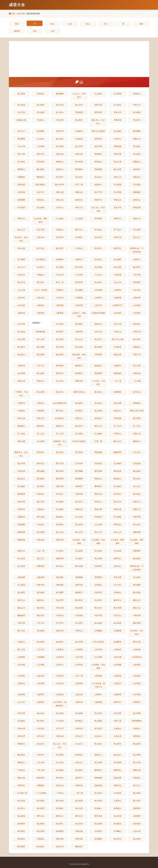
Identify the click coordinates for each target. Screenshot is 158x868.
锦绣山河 (137, 219)
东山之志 (137, 486)
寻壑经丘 (21, 785)
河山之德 (79, 517)
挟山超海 (41, 373)
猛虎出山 (21, 600)
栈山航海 (41, 824)
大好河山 (117, 139)
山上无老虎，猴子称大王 (98, 685)
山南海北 (41, 305)
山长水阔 (79, 657)
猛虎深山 (41, 600)
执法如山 (98, 403)
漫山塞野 (21, 592)
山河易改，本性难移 (98, 666)
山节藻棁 (21, 676)
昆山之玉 (41, 558)
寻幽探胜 (41, 785)
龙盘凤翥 (41, 577)
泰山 (52, 24)
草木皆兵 (137, 120)
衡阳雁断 (21, 200)
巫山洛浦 (98, 762)
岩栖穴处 (117, 785)
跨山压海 (21, 558)
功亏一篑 (79, 185)
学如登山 (137, 778)
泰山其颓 (41, 347)
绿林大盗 (41, 585)
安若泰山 (98, 418)
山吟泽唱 (137, 694)
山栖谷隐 (60, 305)
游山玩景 (79, 808)
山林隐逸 (98, 676)
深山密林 (79, 713)
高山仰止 (98, 177)
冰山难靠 (137, 112)
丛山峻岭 (117, 463)
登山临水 (137, 146)
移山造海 (98, 801)
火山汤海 (98, 524)
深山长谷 (41, 713)
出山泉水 (41, 139)
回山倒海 (41, 208)
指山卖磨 (41, 831)
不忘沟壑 (60, 120)
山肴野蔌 (60, 313)
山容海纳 (79, 683)
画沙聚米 (60, 524)
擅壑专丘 (117, 702)
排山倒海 (98, 267)
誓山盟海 (98, 721)
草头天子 (21, 131)
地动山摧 (60, 486)
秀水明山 (60, 778)
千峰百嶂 (137, 615)
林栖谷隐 (41, 566)
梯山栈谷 (21, 755)
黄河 (17, 24)
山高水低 (41, 298)
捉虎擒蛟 (98, 839)
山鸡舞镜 (79, 298)
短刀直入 (60, 494)
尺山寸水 (137, 452)
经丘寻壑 (41, 230)
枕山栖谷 (79, 403)
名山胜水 (98, 600)
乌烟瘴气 (117, 366)
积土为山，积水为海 (98, 209)
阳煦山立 (41, 381)
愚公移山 (98, 392)
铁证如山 (21, 355)
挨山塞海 (21, 94)
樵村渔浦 (137, 623)
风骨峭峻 (98, 169)
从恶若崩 (21, 471)
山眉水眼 (117, 676)
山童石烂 (117, 683)
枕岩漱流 (137, 824)
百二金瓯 (21, 434)
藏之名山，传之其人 (98, 122)
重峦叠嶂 (137, 131)
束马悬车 (60, 332)
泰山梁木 (21, 347)
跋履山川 (60, 426)
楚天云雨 (60, 463)
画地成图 (21, 524)
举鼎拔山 (60, 230)
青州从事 (79, 282)
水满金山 (117, 728)
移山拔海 (137, 793)
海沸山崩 (79, 509)
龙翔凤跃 (98, 577)
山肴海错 (21, 694)
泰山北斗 (98, 339)
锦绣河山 (117, 219)
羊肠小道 (21, 381)
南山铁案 (79, 608)
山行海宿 (137, 683)
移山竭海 (41, 801)
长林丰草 (60, 131)
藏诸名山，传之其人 (21, 454)
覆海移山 (41, 177)
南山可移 (79, 267)
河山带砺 (117, 192)
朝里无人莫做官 (98, 131)
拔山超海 (21, 105)
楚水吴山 (41, 463)
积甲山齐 (79, 208)
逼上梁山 (60, 112)
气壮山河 (60, 275)
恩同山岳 (98, 494)
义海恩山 (117, 801)
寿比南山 (137, 324)
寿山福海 (21, 332)
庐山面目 (137, 577)
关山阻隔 (117, 185)
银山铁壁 (41, 808)
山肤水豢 (117, 657)
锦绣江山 (21, 551)
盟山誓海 (137, 592)
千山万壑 (79, 275)
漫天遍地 (41, 592)
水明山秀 (21, 736)
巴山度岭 (79, 434)
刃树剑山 (79, 631)
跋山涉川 (79, 426)
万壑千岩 (137, 355)
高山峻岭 (60, 502)
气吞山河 (21, 275)
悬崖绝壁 (117, 778)
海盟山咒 (137, 509)
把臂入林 (98, 105)
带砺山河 (137, 139)
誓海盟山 (79, 721)
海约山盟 (41, 517)
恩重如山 (137, 162)
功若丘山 (98, 502)
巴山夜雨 (117, 94)
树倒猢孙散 (41, 332)
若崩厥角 (117, 642)
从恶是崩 (79, 139)
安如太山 (79, 418)
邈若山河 (137, 600)
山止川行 (21, 702)
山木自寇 (21, 305)
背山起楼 (41, 112)
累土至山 (41, 248)
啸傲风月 (98, 770)
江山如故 (60, 219)
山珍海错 (117, 313)
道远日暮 (98, 146)
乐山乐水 (60, 381)
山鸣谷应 (137, 676)
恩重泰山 (21, 169)
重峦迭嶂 (60, 471)
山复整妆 (60, 649)
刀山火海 (21, 146)
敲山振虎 (98, 623)
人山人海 (21, 290)
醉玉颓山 (41, 847)
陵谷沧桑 (79, 566)
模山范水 (41, 608)
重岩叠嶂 (79, 479)
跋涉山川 (98, 426)
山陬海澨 (98, 702)
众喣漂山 (98, 831)
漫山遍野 (117, 259)
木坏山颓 (60, 608)
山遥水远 (79, 694)
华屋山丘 (117, 200)
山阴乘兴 (98, 694)
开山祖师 (137, 230)
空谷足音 (98, 237)
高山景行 (60, 177)
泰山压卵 (79, 347)
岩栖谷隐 (98, 785)
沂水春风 (117, 793)
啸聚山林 (137, 770)
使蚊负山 (98, 324)
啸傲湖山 (117, 770)
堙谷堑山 (21, 808)
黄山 (88, 24)
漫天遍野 (60, 592)
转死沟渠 (79, 839)
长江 (106, 24)
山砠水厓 (41, 676)
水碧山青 (21, 728)
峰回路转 (79, 169)
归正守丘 (41, 192)
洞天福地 (41, 162)
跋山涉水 (79, 105)
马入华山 (117, 585)
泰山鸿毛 (137, 339)
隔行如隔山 (41, 185)
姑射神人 (98, 185)
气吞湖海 (79, 615)
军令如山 (98, 230)
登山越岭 (21, 486)
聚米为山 (79, 230)
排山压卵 (117, 267)
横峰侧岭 (137, 192)
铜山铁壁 (60, 355)
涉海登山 (137, 702)
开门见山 (117, 230)
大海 (52, 31)
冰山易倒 (41, 441)
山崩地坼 (117, 649)
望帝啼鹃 (60, 366)
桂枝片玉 (137, 502)
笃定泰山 (41, 494)
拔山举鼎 (137, 418)
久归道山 (60, 551)
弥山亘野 (60, 600)
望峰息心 (21, 762)
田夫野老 (60, 755)
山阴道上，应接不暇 (79, 315)
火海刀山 (60, 208)
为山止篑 (41, 762)
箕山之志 (117, 532)
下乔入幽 (41, 770)
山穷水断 (41, 683)
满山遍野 (137, 585)
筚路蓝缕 (79, 112)
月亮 (35, 31)
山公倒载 (41, 665)
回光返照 (21, 208)
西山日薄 (137, 762)
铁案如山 (137, 347)
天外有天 (41, 755)
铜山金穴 (117, 755)
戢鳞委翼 (21, 540)
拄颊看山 (41, 839)
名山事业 (60, 267)
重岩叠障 (21, 139)
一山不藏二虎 (21, 793)
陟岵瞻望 (60, 831)
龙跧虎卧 (60, 577)
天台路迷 (117, 347)
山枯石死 (60, 676)
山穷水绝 (60, 683)
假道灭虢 (60, 540)
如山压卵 (79, 642)
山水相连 (137, 305)
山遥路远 (60, 694)
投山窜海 (137, 755)
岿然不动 (117, 237)
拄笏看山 (79, 411)
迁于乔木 (60, 623)
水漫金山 (137, 728)
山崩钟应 (117, 290)
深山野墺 (137, 713)
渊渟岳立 (79, 816)
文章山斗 (79, 762)
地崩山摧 (60, 154)
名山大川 (21, 267)
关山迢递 (137, 185)
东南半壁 (117, 154)
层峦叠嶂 (41, 131)
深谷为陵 (21, 713)
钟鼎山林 (79, 831)
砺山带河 (60, 248)
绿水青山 (98, 259)
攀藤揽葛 (21, 615)
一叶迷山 (60, 793)
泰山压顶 (60, 347)
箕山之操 (60, 532)
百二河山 (137, 426)
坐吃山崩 (21, 418)
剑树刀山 (21, 219)
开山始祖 (117, 551)
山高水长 (21, 298)
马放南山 (98, 585)
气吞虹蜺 (60, 615)
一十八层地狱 (41, 793)
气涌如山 (41, 275)
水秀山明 (137, 332)
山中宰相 (21, 324)
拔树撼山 (21, 426)
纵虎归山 (117, 411)
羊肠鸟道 (137, 373)
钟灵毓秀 (41, 411)
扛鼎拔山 (41, 509)
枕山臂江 (60, 824)
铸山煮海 (98, 411)
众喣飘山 (117, 831)
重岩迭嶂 (117, 471)
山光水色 (60, 298)
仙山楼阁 (60, 770)
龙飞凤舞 (21, 259)
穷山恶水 (98, 282)
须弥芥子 (79, 778)
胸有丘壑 (21, 778)
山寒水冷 (60, 665)
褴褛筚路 (60, 558)
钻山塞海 (137, 839)
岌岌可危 (117, 208)
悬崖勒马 (79, 373)
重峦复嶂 (98, 471)
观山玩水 (117, 502)
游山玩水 (60, 392)
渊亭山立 (41, 816)
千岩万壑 (137, 275)
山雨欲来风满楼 (98, 313)
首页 (12, 14)
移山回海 (21, 801)
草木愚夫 (41, 452)
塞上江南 (21, 649)
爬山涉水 (98, 608)
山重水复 (79, 702)
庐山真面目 (41, 259)
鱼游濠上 (98, 808)
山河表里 (79, 665)
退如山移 (117, 355)
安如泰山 (41, 94)
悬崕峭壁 (98, 778)
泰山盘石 (98, 744)
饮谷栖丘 (60, 808)
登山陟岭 (41, 486)
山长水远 (137, 290)
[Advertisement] (79, 59)
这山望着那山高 (60, 403)
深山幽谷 (21, 721)
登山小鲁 (21, 154)
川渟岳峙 (79, 463)
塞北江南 (137, 642)
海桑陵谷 (21, 517)
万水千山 (41, 366)
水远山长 (98, 736)
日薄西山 (60, 290)
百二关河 (117, 426)
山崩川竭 (98, 649)
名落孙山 (137, 259)
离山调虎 (98, 558)
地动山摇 (79, 154)
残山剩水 (79, 120)
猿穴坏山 (137, 392)
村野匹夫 (98, 139)
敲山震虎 (117, 623)
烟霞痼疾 (117, 373)
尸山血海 (60, 721)
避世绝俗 (98, 112)
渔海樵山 (117, 808)
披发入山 (137, 608)
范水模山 (117, 494)
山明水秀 (137, 298)
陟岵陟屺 (137, 403)
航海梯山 (60, 517)
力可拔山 (79, 248)
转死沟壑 (60, 839)
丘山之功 (117, 282)
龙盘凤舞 (21, 577)
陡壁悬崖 (21, 494)
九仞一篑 (41, 551)
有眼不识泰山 (79, 392)
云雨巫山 (41, 403)
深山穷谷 (98, 713)
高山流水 (79, 177)
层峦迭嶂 (79, 452)
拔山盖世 (41, 105)
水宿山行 (79, 736)
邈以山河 (21, 608)
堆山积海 (79, 162)
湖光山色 (60, 200)
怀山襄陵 (117, 517)
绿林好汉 (79, 259)
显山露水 (79, 770)
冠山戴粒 (60, 509)
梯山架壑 (137, 744)
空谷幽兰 (79, 237)
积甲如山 (117, 524)
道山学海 (79, 146)
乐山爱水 (79, 558)
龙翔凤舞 (79, 577)
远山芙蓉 (117, 816)
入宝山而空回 (98, 642)
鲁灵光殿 (117, 577)
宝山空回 (21, 112)
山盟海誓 (117, 298)
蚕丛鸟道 (60, 452)
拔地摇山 (137, 94)
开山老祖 (98, 551)
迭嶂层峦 (79, 486)
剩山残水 (41, 721)
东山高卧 (137, 154)
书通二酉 (117, 721)
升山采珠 (60, 324)
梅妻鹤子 (79, 592)
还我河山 (137, 200)
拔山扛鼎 (60, 105)
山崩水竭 (60, 657)
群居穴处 (60, 631)
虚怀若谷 (60, 373)
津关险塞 (98, 219)
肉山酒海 (41, 642)
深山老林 (60, 713)
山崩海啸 (41, 657)
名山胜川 (41, 267)
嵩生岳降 (21, 339)
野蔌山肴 (79, 381)
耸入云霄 (41, 339)
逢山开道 (41, 502)
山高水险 (21, 665)
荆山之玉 (21, 230)
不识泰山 (41, 120)
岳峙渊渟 (21, 824)
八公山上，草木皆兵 (79, 95)
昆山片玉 (137, 237)
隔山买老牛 (60, 185)
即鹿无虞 (137, 208)
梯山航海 (98, 347)
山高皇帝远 (137, 657)
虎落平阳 (137, 517)
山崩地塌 (137, 649)
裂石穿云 (98, 248)
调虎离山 (98, 154)
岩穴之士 (137, 785)
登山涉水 (137, 479)
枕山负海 (79, 824)
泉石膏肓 (137, 282)
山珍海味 (137, 313)
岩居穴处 (60, 785)
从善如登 (98, 463)
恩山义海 (117, 162)
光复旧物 (21, 192)
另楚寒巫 (98, 566)
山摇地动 (41, 313)
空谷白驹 (41, 237)
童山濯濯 (41, 355)
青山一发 (60, 282)
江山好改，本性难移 (79, 542)
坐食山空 (60, 847)
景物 (141, 24)
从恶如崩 (137, 463)
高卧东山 (137, 177)
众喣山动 (137, 831)
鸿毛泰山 (41, 200)
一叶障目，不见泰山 (21, 394)
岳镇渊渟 (137, 816)
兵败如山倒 (21, 120)
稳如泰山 (98, 366)
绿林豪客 (60, 259)
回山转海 (79, 524)
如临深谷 (60, 642)
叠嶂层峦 (98, 486)
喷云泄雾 (117, 608)
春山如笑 (60, 139)
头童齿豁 (98, 355)
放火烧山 (137, 494)
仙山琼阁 (21, 373)
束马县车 (98, 728)
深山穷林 (117, 713)
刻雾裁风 (137, 551)
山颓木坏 (21, 313)
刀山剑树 (41, 146)
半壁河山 (117, 434)
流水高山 (117, 566)
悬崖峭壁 (98, 373)
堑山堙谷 (79, 623)
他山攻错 (60, 339)
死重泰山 (21, 744)
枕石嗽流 (117, 824)
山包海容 (79, 649)
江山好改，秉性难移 (41, 220)
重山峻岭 (41, 479)
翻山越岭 (41, 169)
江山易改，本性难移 (98, 542)
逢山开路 (117, 169)
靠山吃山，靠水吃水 (21, 239)
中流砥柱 (21, 411)
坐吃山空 (41, 418)
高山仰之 (79, 502)
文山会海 (60, 762)
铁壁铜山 (79, 755)
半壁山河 (137, 434)
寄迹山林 (41, 540)
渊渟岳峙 (98, 816)
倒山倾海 (60, 146)
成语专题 (21, 14)
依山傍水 (98, 793)
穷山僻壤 (41, 631)
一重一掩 (79, 793)
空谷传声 (60, 237)
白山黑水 (117, 105)
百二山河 (60, 434)
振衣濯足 (21, 831)
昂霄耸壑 (117, 418)
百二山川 (41, 434)
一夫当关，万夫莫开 (98, 383)
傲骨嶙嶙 (60, 94)
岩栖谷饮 (79, 785)
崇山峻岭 (117, 131)
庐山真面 (21, 585)
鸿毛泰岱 (98, 517)
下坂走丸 (21, 770)
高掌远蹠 (21, 185)
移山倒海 (41, 392)
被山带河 (137, 267)
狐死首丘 (79, 200)
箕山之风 (79, 532)
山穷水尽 (98, 305)
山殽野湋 (41, 694)
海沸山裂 (98, 509)
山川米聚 (98, 657)
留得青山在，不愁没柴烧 (137, 250)
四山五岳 (41, 744)
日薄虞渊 (117, 631)
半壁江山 (137, 105)
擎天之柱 (21, 631)
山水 (70, 24)
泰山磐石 (117, 744)
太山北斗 (79, 744)
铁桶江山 (98, 755)
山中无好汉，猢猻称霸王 (60, 704)
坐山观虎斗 (60, 418)
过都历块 (21, 509)
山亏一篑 (79, 676)
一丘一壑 (117, 381)
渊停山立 (60, 816)
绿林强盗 (60, 585)
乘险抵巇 (98, 452)
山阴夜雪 (117, 694)
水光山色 (41, 728)
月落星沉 (21, 403)
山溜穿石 (98, 298)
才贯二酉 (98, 441)
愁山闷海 (21, 463)
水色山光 (117, 332)
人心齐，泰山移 (41, 290)
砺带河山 (117, 558)
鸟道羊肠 (79, 494)
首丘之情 (117, 324)
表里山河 (117, 112)
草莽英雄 (117, 120)
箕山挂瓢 (41, 532)
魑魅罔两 (117, 452)
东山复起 (117, 486)
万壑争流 (21, 366)
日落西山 (21, 642)
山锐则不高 (117, 305)
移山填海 (79, 801)
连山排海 (21, 566)
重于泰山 (60, 411)
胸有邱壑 (41, 778)
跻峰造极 (21, 532)
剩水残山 (79, 324)
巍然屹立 (79, 366)
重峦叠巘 (79, 471)
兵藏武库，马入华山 (60, 443)
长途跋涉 (79, 131)
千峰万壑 (21, 623)
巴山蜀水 (98, 94)
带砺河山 (98, 479)
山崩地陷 (21, 657)
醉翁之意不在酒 (137, 411)
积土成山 (137, 524)
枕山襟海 (98, 824)
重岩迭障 (60, 479)
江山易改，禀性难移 (137, 542)
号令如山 (41, 524)
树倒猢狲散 (137, 721)
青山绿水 (41, 282)
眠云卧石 (79, 600)
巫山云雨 (137, 366)
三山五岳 (41, 649)
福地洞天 (137, 169)
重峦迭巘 (41, 471)
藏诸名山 (137, 441)
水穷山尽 (41, 736)
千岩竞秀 (117, 275)
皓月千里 (98, 192)
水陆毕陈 (79, 332)
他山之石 (79, 339)
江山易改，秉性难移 (117, 542)
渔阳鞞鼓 (137, 808)
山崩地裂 (98, 290)
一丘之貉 (137, 381)
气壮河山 (117, 615)
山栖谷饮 (21, 683)
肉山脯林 (79, 290)
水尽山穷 (60, 728)
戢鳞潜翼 (137, 532)
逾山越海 (21, 816)
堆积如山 (60, 162)
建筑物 (17, 31)
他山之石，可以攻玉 (60, 746)
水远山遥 (117, 736)
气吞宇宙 (98, 615)
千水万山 (41, 623)
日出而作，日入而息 (137, 632)
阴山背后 (137, 801)
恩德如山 (98, 162)
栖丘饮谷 (41, 615)
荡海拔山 (117, 479)
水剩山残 (60, 736)
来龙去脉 (21, 248)
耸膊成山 (137, 736)
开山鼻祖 (79, 551)
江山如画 (79, 219)
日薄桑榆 (98, 631)
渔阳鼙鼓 (117, 392)
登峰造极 (117, 146)
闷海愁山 (117, 592)
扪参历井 (98, 592)
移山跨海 (60, 801)
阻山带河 (117, 839)
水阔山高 (79, 728)
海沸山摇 (117, 509)
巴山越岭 (98, 434)
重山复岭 (137, 471)
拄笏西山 (21, 839)
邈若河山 (117, 600)
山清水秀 (79, 305)
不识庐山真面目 (79, 441)
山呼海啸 (117, 665)
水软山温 (98, 332)
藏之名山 (117, 441)
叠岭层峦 (79, 847)
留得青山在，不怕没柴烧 (137, 568)
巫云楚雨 (117, 762)
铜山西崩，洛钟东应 (79, 356)
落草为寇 (79, 585)
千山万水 (98, 275)
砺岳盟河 (137, 558)
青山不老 (21, 282)
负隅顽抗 (21, 177)
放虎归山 (60, 169)
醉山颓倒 (21, 847)
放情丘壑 (21, 502)
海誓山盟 (60, 192)
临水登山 (60, 566)
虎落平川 (98, 200)
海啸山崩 (79, 192)
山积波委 (137, 665)
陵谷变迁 (117, 248)
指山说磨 (117, 403)
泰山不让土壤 (117, 339)
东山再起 (21, 162)
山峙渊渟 (41, 702)
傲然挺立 (41, 426)
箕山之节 (98, 532)
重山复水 (21, 479)
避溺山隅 (21, 441)
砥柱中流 (41, 154)
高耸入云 (117, 177)
